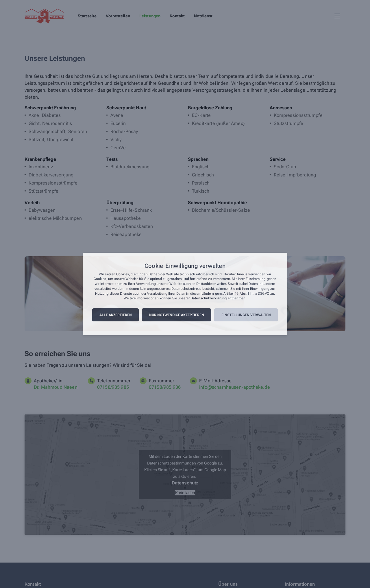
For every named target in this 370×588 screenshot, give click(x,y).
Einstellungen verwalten (246, 315)
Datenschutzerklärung (209, 298)
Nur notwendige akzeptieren (177, 315)
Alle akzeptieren (116, 315)
